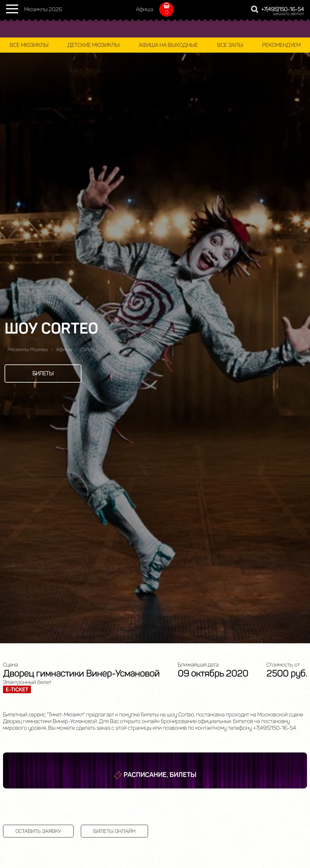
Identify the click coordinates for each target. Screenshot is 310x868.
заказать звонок (288, 14)
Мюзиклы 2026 (43, 9)
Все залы (230, 45)
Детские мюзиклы (94, 45)
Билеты (43, 374)
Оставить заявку (38, 831)
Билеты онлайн (114, 831)
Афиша (145, 9)
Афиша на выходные (168, 45)
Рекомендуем (281, 45)
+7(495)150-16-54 (282, 9)
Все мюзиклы (29, 45)
